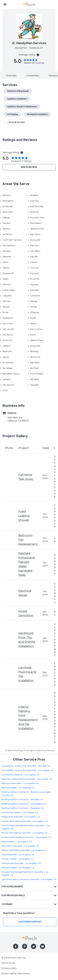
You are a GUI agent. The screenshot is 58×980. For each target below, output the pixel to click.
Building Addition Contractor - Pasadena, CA (23, 808)
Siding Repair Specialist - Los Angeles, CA (21, 863)
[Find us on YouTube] (43, 946)
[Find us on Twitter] (34, 946)
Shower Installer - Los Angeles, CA (18, 859)
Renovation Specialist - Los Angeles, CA (20, 846)
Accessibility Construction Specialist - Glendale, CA (26, 766)
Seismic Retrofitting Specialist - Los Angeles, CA (24, 850)
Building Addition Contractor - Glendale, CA (22, 800)
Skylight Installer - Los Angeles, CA (18, 868)
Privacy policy (9, 968)
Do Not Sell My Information (16, 973)
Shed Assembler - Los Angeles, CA (18, 855)
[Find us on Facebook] (16, 946)
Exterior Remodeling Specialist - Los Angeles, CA (25, 821)
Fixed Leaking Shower (24, 516)
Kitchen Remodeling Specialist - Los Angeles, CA (25, 833)
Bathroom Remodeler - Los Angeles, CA (20, 783)
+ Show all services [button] (16, 122)
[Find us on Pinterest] (25, 946)
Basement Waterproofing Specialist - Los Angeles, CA (27, 779)
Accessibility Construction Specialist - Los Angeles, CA (27, 770)
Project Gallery (15, 436)
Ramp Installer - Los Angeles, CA (17, 842)
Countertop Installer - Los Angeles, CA (20, 813)
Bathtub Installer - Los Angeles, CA (18, 788)
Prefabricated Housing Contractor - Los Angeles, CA (26, 837)
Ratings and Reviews (20, 140)
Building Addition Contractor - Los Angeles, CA (24, 804)
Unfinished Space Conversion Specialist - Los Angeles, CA (29, 879)
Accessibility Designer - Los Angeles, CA (21, 775)
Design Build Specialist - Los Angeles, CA (21, 817)
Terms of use (8, 963)
